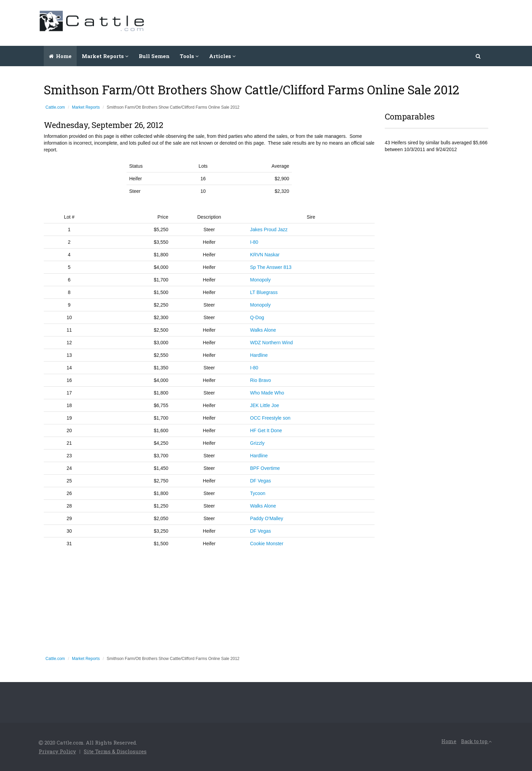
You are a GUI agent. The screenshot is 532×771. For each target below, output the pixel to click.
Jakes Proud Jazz (269, 230)
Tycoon (258, 493)
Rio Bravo (260, 380)
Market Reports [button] (105, 56)
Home (60, 56)
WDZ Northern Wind (271, 343)
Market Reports (86, 107)
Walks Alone (263, 330)
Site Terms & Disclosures (115, 751)
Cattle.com (55, 107)
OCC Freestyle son (270, 418)
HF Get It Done (266, 430)
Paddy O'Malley (267, 518)
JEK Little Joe (265, 405)
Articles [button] (222, 56)
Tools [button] (189, 56)
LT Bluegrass (264, 292)
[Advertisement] (370, 22)
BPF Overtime (265, 468)
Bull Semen (154, 56)
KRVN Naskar (265, 255)
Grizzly (257, 443)
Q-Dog (257, 317)
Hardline (259, 355)
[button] (479, 56)
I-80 (254, 242)
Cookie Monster (267, 544)
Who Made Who (267, 393)
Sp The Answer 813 (271, 267)
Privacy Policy (57, 751)
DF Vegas (260, 481)
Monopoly (260, 280)
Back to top (476, 741)
